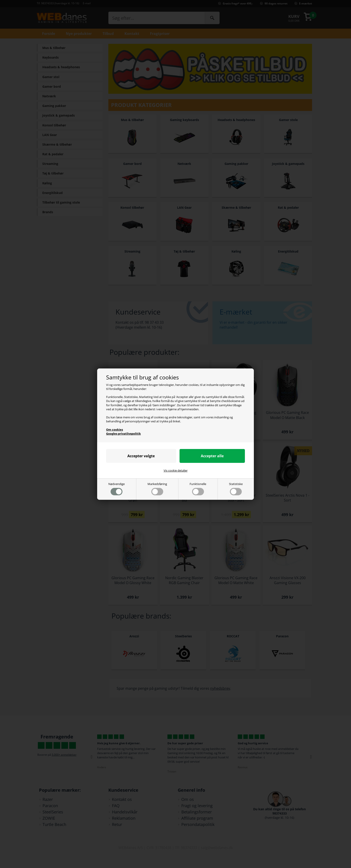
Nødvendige (117, 488)
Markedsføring (157, 488)
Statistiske (236, 488)
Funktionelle (198, 488)
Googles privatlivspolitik (123, 434)
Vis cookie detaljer (176, 470)
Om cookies (115, 430)
